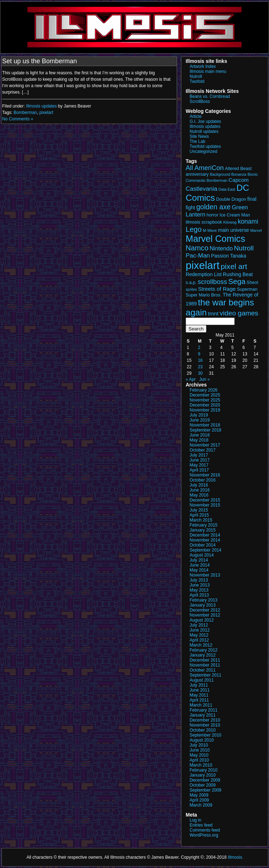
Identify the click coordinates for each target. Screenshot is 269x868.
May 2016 (199, 495)
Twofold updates (205, 146)
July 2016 (199, 485)
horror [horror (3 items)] (212, 215)
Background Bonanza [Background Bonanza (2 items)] (228, 174)
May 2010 (199, 755)
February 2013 (204, 600)
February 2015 (204, 525)
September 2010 (206, 735)
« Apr (191, 379)
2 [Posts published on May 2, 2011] (199, 348)
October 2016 (203, 480)
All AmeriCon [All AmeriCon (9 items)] (205, 168)
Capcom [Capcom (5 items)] (239, 180)
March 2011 (201, 705)
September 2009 (206, 790)
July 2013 (199, 580)
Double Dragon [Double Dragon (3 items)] (231, 199)
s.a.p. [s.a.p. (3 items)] (191, 283)
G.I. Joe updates (205, 121)
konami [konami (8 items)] (248, 221)
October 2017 (203, 450)
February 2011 (204, 710)
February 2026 (204, 390)
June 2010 (200, 750)
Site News (199, 136)
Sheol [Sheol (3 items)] (253, 283)
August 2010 (202, 740)
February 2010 (204, 770)
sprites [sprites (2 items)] (191, 289)
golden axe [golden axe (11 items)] (214, 207)
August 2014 (202, 555)
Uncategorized (203, 151)
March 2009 (201, 805)
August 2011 (202, 680)
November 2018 (205, 425)
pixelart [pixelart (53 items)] (203, 265)
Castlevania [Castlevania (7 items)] (201, 189)
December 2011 (205, 660)
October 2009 (203, 785)
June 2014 (200, 565)
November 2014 (205, 540)
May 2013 (199, 590)
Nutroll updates (204, 131)
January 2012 (203, 655)
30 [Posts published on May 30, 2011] (200, 373)
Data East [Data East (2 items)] (227, 189)
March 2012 (201, 645)
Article (195, 116)
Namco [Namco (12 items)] (197, 248)
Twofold (197, 81)
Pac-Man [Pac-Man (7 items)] (198, 256)
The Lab (197, 141)
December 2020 (205, 405)
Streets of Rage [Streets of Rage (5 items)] (217, 289)
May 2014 (199, 570)
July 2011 (199, 685)
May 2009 (199, 795)
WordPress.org (204, 835)
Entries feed (201, 825)
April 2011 (199, 700)
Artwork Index (203, 66)
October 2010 (203, 730)
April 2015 (199, 515)
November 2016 (205, 475)
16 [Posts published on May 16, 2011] (200, 360)
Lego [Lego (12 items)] (194, 229)
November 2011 (205, 665)
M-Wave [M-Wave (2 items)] (210, 230)
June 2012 (200, 630)
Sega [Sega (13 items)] (237, 281)
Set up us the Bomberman (40, 61)
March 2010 (201, 765)
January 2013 (203, 605)
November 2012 (205, 615)
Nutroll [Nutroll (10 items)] (244, 248)
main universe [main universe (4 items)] (234, 230)
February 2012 (204, 650)
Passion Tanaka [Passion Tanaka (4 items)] (229, 256)
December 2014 (205, 535)
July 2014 (199, 560)
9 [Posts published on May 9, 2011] (199, 354)
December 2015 (205, 500)
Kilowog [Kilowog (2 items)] (230, 222)
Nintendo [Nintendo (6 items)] (221, 248)
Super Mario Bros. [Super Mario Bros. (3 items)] (204, 295)
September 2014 (206, 550)
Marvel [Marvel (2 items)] (256, 230)
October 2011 (203, 670)
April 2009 (199, 800)
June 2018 (200, 435)
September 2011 (206, 675)
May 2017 (199, 465)
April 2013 (199, 595)
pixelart (46, 113)
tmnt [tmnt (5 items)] (213, 313)
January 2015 (203, 530)
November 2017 (205, 445)
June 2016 (200, 490)
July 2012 (199, 625)
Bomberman (25, 113)
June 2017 (200, 460)
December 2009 (205, 780)
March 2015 (201, 520)
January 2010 (203, 775)
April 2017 (199, 470)
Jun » (204, 379)
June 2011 (200, 690)
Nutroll (196, 76)
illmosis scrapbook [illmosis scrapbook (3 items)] (204, 222)
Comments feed (205, 830)
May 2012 (199, 635)
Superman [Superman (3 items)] (247, 289)
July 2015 (199, 510)
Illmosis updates (41, 106)
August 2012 (202, 620)
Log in (195, 820)
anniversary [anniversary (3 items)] (197, 174)
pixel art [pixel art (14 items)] (234, 266)
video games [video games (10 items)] (239, 313)
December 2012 (205, 610)
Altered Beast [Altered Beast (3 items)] (238, 169)
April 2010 (199, 760)
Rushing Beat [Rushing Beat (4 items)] (238, 274)
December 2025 (205, 395)
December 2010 (205, 720)
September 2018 (206, 430)
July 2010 (199, 745)
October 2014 (203, 545)
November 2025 (205, 400)
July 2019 (199, 415)
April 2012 (199, 640)
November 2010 (205, 725)
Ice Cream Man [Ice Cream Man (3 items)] (235, 215)
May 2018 (199, 440)
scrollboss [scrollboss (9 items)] (212, 282)
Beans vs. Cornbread (210, 96)
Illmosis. (236, 857)
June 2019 (200, 420)
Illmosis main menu (208, 71)
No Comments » (18, 119)
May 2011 (199, 695)
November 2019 (205, 410)
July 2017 (199, 455)
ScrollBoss (200, 101)
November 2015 (205, 505)
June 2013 (200, 585)
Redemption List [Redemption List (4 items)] (204, 274)
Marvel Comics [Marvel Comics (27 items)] (215, 239)
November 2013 (205, 575)
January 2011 (203, 715)
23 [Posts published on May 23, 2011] (200, 367)
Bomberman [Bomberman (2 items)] (217, 180)
